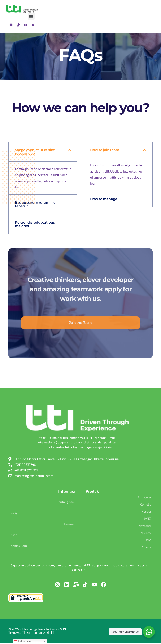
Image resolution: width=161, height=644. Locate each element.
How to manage (104, 199)
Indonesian (22, 641)
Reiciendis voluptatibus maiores (35, 224)
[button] (31, 16)
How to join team (105, 150)
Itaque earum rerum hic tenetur (35, 204)
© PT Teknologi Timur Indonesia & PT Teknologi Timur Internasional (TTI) (37, 632)
